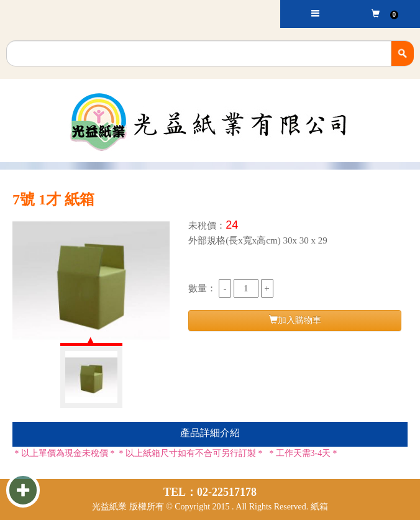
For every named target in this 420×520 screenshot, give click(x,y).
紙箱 (319, 507)
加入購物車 (295, 320)
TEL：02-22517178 (210, 492)
